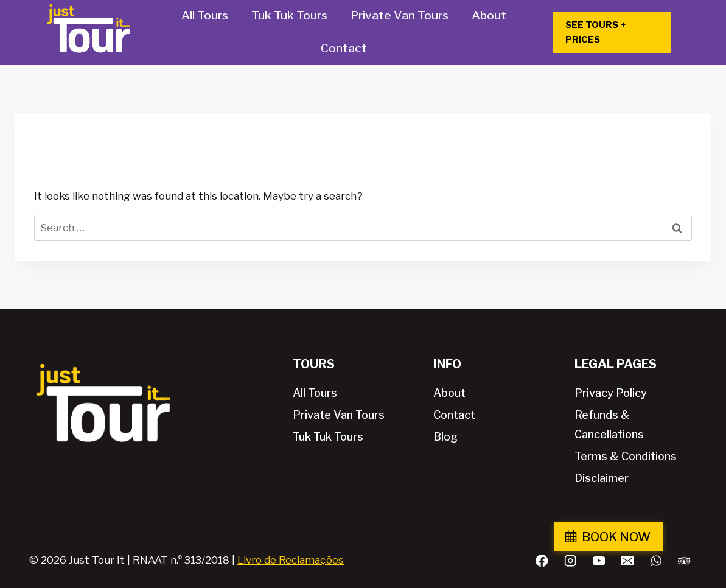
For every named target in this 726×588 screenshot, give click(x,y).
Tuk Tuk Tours (289, 16)
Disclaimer (602, 478)
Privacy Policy (611, 393)
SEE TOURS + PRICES (595, 32)
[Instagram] (571, 560)
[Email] (627, 560)
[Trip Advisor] (684, 560)
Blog (445, 437)
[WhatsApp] (656, 560)
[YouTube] (599, 560)
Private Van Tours (400, 16)
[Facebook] (542, 560)
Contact (344, 48)
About (489, 16)
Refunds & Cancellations (609, 425)
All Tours (205, 16)
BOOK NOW (667, 537)
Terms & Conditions (626, 456)
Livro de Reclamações (291, 560)
